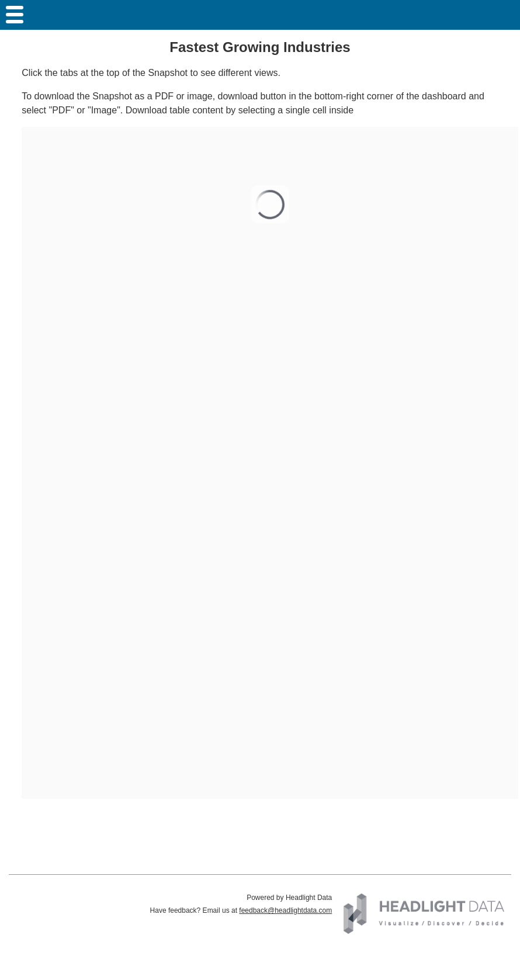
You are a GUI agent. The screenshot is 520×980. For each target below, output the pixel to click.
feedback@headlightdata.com (285, 910)
